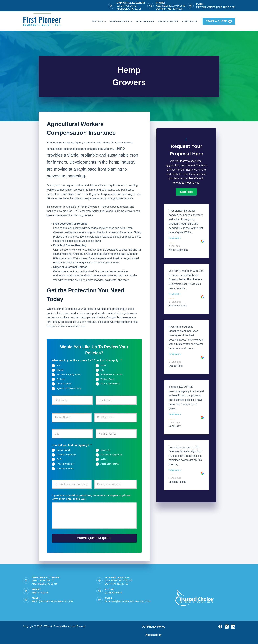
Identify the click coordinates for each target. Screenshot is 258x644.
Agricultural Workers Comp (69, 388)
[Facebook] (220, 625)
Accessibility (154, 634)
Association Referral (110, 464)
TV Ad (59, 459)
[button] (186, 192)
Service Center (168, 21)
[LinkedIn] (233, 625)
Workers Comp (107, 379)
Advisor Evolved (76, 625)
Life (102, 370)
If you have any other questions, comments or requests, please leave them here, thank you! (91, 497)
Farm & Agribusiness (110, 384)
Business (61, 379)
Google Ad (105, 450)
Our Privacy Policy (153, 625)
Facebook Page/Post (66, 455)
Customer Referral (65, 469)
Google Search (64, 450)
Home (103, 365)
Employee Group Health (112, 375)
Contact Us (190, 21)
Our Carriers (145, 21)
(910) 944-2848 (40, 591)
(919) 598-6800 (113, 591)
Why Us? (100, 21)
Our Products (122, 21)
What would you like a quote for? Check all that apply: (87, 360)
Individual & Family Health (69, 375)
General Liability (64, 384)
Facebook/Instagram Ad (111, 455)
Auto (59, 365)
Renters (60, 370)
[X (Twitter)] (227, 625)
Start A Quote (219, 21)
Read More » (175, 238)
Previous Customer (65, 464)
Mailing (104, 459)
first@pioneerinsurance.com (216, 7)
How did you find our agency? (72, 445)
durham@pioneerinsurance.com (128, 600)
